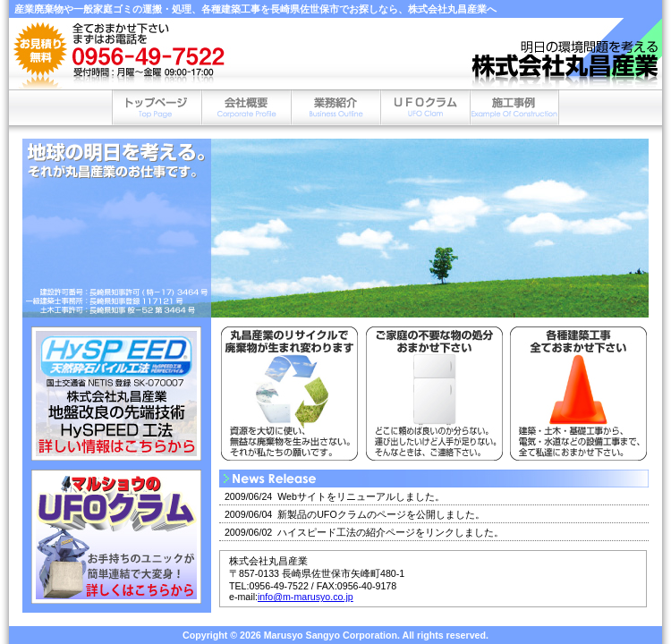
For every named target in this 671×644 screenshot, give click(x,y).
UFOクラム (425, 107)
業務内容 (335, 107)
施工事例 (514, 107)
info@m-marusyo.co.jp (306, 597)
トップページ (157, 107)
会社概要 (246, 107)
